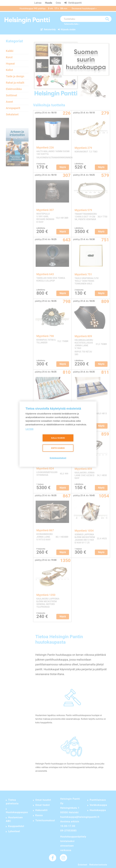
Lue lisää (29, 429)
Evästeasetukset (58, 458)
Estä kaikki (58, 448)
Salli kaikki (58, 438)
